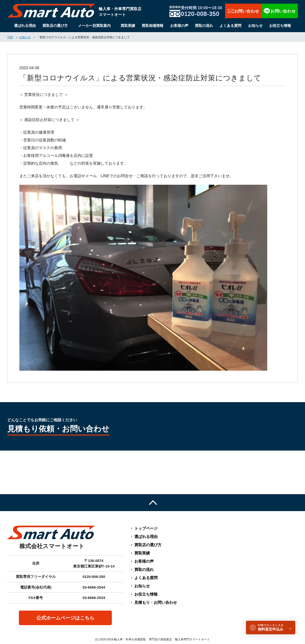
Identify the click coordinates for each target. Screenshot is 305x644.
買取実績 (128, 26)
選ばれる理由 (25, 26)
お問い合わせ (243, 11)
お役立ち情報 (280, 26)
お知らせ (255, 26)
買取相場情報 (152, 26)
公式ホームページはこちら (65, 618)
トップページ (146, 528)
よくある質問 (230, 26)
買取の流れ (204, 26)
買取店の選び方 (55, 26)
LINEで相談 (280, 11)
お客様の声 (179, 26)
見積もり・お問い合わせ (156, 602)
